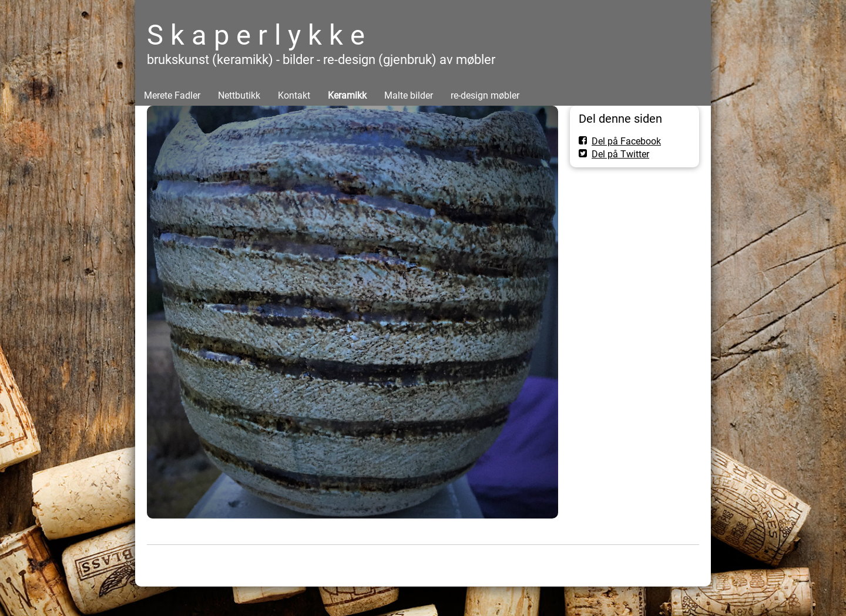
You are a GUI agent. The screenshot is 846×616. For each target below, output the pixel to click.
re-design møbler (485, 95)
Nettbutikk (239, 95)
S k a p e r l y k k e (256, 35)
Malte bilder (409, 95)
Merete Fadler (172, 95)
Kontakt (294, 95)
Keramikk (347, 95)
